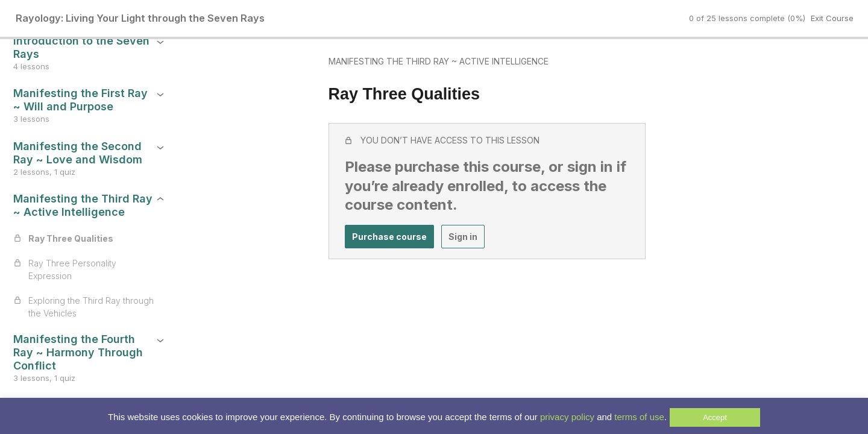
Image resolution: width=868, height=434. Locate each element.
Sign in (388, 229)
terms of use (639, 417)
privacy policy (567, 417)
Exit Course (832, 18)
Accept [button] (715, 417)
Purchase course (314, 229)
